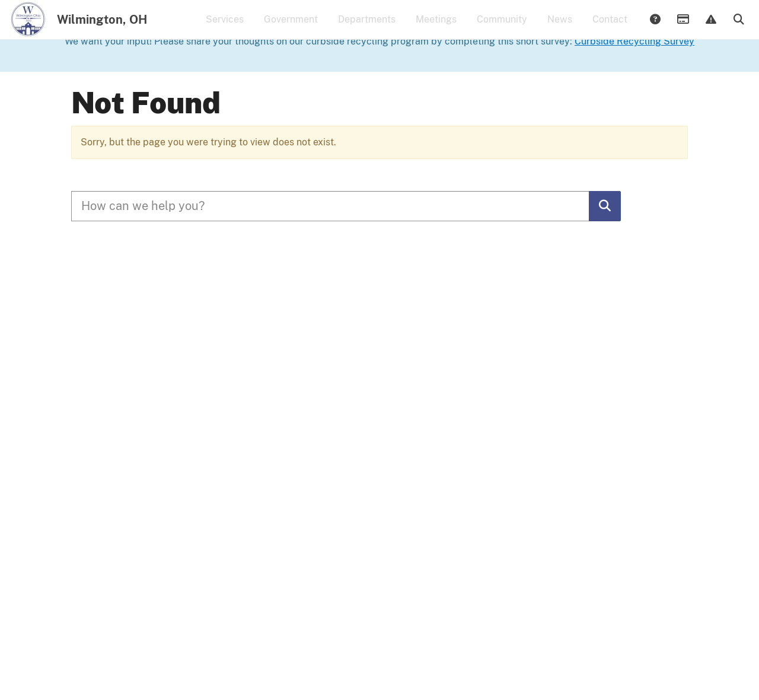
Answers (655, 28)
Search (738, 28)
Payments (683, 28)
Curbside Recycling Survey (634, 86)
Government (291, 27)
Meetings (436, 27)
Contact (610, 27)
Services (225, 27)
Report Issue (710, 28)
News (560, 27)
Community (502, 27)
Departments (367, 27)
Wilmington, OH (102, 27)
